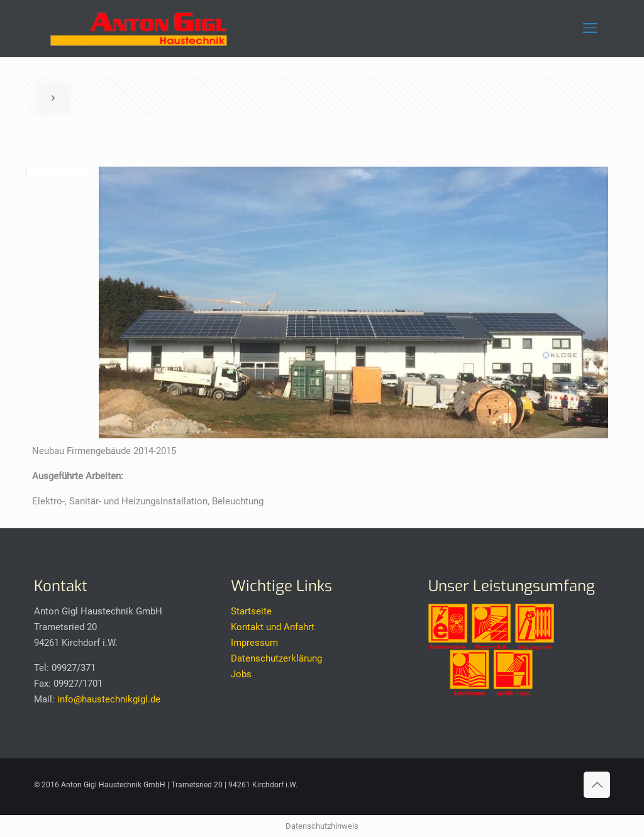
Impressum (254, 643)
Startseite (251, 611)
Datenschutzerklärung (276, 658)
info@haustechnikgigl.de (109, 699)
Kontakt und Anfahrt (273, 627)
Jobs (241, 674)
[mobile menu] (590, 28)
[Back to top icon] (597, 785)
